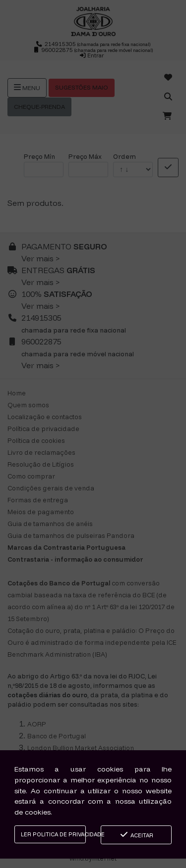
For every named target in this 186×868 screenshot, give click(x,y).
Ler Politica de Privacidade (53, 834)
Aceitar (136, 835)
